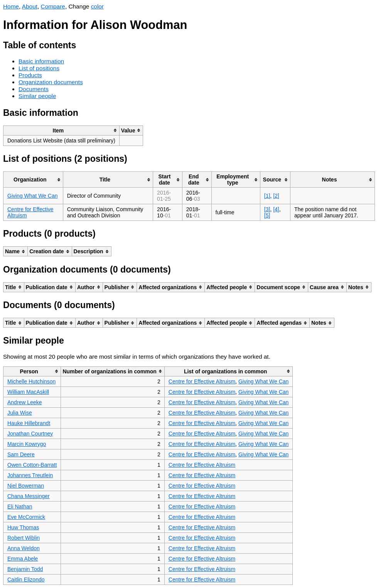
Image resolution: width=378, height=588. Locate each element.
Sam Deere (21, 454)
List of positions (39, 68)
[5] (267, 215)
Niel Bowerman (26, 486)
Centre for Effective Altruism (202, 381)
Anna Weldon (24, 548)
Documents (34, 89)
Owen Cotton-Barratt (32, 465)
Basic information (41, 61)
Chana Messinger (29, 496)
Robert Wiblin (24, 538)
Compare (53, 6)
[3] (267, 209)
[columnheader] (62, 130)
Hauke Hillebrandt (29, 423)
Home (11, 6)
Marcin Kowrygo (27, 444)
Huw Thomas (23, 527)
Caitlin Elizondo (26, 580)
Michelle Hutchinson (31, 381)
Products (30, 75)
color (97, 6)
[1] (267, 196)
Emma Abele (23, 559)
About (30, 6)
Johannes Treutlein (30, 475)
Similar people (37, 96)
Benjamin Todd (25, 569)
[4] (276, 209)
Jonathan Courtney (30, 434)
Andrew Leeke (25, 402)
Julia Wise (20, 413)
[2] (276, 196)
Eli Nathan (20, 507)
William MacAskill (28, 392)
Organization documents (51, 82)
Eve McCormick (26, 517)
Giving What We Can (32, 196)
